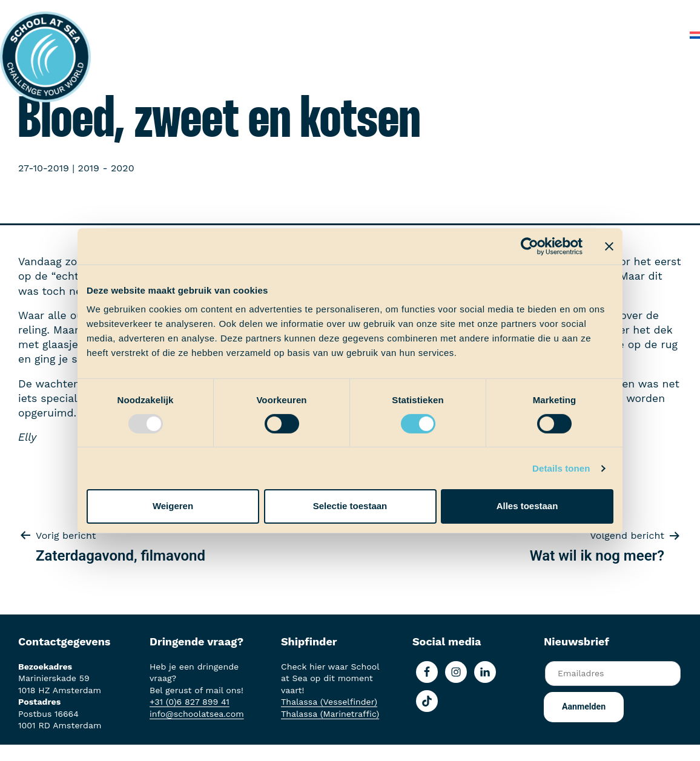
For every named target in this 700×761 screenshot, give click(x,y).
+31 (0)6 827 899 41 (190, 702)
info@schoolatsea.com (197, 714)
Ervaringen (300, 12)
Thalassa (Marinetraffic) (330, 714)
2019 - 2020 (106, 168)
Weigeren (173, 506)
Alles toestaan (527, 506)
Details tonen (561, 468)
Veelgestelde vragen (602, 12)
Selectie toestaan (350, 506)
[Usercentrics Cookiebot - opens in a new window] (530, 246)
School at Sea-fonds (387, 12)
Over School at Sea (495, 12)
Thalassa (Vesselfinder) (329, 702)
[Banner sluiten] (609, 246)
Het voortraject (161, 12)
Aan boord (236, 12)
